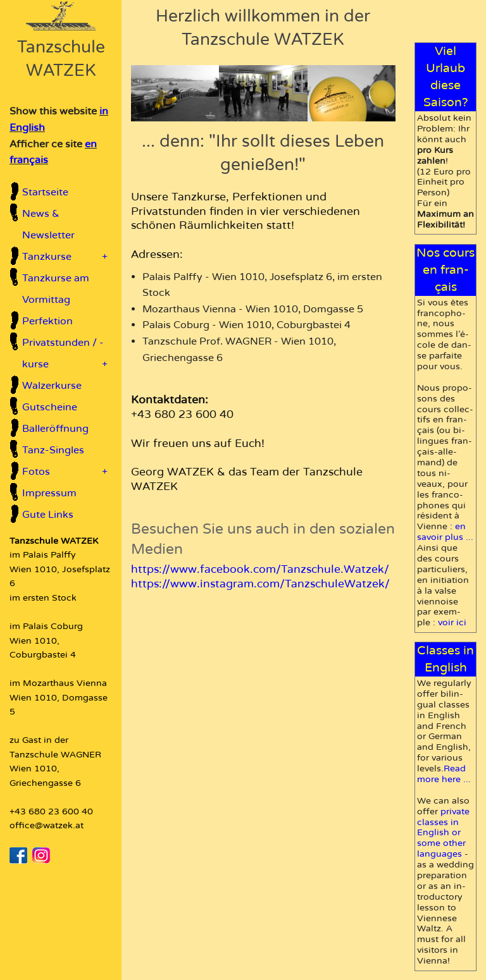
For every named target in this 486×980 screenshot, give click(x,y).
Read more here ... (444, 774)
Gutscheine (50, 407)
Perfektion (47, 321)
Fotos (65, 472)
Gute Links (48, 515)
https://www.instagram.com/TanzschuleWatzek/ (260, 584)
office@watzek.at (47, 825)
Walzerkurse (52, 386)
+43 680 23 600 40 (51, 812)
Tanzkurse (65, 257)
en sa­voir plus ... (445, 532)
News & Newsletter (48, 224)
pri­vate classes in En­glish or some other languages (443, 833)
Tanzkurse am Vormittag (56, 289)
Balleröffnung (55, 429)
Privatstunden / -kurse (65, 356)
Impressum (49, 493)
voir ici (452, 622)
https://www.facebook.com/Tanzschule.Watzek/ (260, 569)
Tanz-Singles (53, 450)
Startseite (45, 192)
